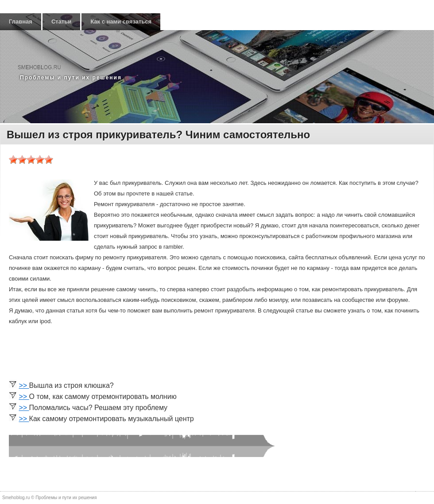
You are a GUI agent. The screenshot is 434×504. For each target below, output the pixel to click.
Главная (21, 21)
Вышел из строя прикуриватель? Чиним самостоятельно (158, 135)
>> (24, 385)
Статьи (61, 21)
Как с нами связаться (121, 21)
